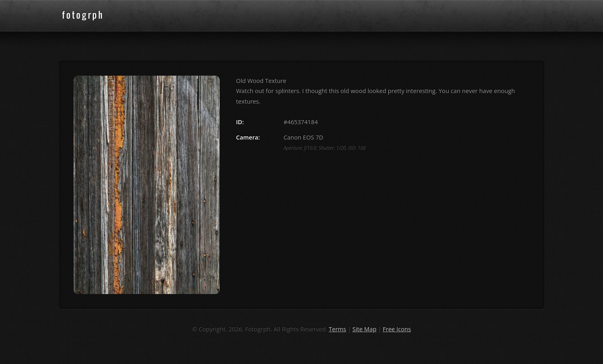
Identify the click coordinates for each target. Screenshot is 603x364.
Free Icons (397, 329)
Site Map (364, 329)
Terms (337, 329)
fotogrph (95, 15)
